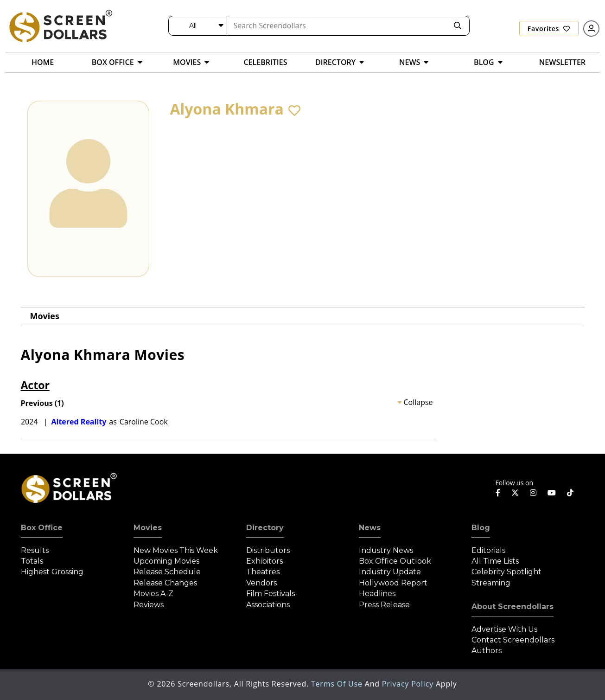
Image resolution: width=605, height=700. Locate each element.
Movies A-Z (153, 594)
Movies (45, 316)
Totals (32, 561)
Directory (265, 528)
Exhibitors (264, 561)
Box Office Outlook (395, 561)
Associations (268, 605)
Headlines (377, 594)
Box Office (42, 528)
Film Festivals (271, 594)
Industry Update (390, 572)
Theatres (263, 572)
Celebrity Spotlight (506, 572)
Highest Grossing (52, 572)
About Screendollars (513, 607)
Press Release (384, 605)
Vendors (261, 583)
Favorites (549, 29)
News (370, 528)
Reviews (149, 605)
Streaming (491, 583)
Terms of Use (338, 684)
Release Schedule (167, 572)
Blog (481, 528)
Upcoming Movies (166, 561)
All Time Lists (495, 561)
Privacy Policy (409, 684)
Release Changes (165, 583)
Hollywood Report (393, 583)
